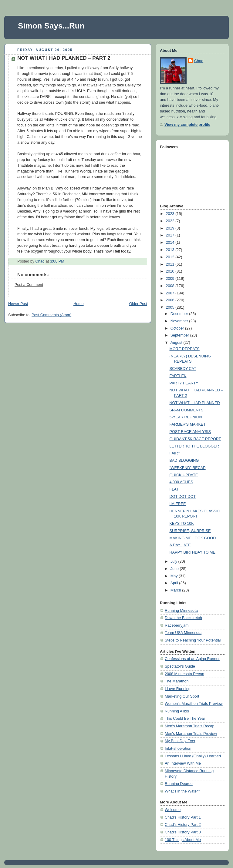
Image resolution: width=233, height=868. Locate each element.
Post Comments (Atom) (51, 315)
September (180, 335)
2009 (171, 279)
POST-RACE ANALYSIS (190, 432)
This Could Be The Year (185, 719)
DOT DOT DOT (183, 497)
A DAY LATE (180, 545)
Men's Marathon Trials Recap (190, 726)
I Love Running (178, 689)
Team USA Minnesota (183, 633)
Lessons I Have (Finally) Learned (193, 756)
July (174, 561)
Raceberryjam (177, 625)
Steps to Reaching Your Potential (193, 640)
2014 (171, 243)
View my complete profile (187, 125)
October (178, 328)
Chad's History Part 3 (183, 832)
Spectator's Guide (180, 666)
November (180, 321)
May (175, 576)
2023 (171, 214)
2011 (171, 264)
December (180, 314)
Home (79, 304)
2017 (171, 235)
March (176, 590)
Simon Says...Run (51, 26)
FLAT (174, 489)
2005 (171, 307)
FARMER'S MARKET (188, 424)
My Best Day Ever (180, 741)
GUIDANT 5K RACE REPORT (195, 439)
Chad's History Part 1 (183, 817)
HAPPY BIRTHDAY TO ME (192, 552)
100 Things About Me (183, 840)
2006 (171, 300)
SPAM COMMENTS (187, 410)
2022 (171, 221)
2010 (171, 271)
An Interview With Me (183, 763)
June (175, 569)
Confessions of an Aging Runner (192, 659)
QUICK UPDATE (184, 475)
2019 (171, 228)
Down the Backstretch (183, 618)
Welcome (173, 810)
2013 (171, 250)
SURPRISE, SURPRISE (190, 531)
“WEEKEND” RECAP (188, 468)
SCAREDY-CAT (183, 369)
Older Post (138, 304)
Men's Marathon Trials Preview (191, 734)
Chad (199, 61)
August (177, 343)
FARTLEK (178, 376)
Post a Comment (29, 285)
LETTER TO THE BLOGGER (194, 446)
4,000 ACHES (181, 482)
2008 (171, 286)
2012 (171, 257)
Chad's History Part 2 (183, 825)
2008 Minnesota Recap (184, 674)
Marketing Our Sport (182, 696)
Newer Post (18, 304)
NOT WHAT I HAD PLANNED (195, 403)
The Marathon (177, 681)
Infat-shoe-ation (178, 749)
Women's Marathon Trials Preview (194, 704)
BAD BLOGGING (184, 461)
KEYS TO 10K (182, 524)
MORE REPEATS (185, 349)
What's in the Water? (182, 791)
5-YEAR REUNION (186, 417)
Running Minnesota (181, 611)
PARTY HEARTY (184, 383)
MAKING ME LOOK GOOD (193, 538)
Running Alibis (177, 711)
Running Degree (179, 784)
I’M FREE (178, 504)
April (175, 583)
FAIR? (175, 453)
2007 (171, 293)
